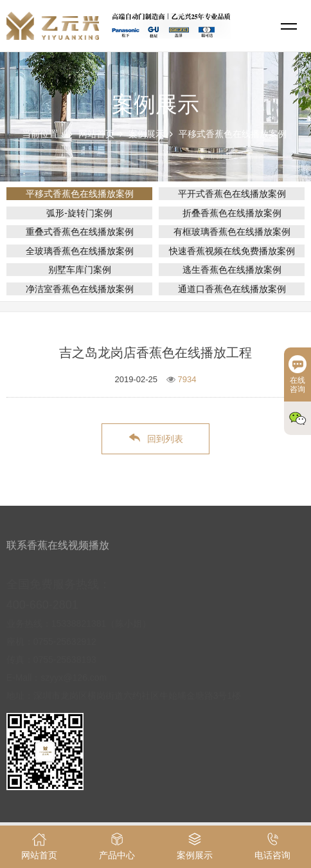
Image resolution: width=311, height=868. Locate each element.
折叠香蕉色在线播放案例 (232, 213)
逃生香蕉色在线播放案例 (232, 270)
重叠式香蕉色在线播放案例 (80, 232)
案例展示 (147, 134)
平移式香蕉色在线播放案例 (233, 134)
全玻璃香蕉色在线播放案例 (80, 251)
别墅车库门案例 (80, 270)
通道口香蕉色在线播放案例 (232, 289)
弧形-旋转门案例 (79, 213)
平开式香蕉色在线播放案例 (232, 194)
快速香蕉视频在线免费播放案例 (232, 251)
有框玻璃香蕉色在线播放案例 (232, 232)
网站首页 (96, 134)
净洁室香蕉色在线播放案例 (80, 289)
